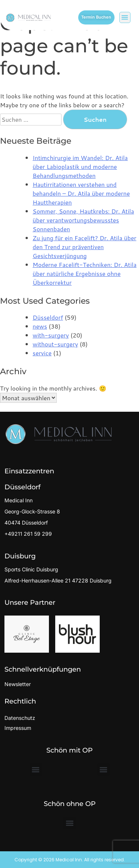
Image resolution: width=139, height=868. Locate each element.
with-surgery (51, 335)
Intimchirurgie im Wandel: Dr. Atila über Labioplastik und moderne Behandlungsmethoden (80, 167)
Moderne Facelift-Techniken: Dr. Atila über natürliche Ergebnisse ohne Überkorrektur (85, 273)
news (40, 326)
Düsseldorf (48, 317)
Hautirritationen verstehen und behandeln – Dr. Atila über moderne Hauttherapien (81, 193)
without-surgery (55, 344)
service (42, 353)
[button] (125, 18)
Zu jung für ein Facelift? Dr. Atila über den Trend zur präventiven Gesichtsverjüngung (85, 247)
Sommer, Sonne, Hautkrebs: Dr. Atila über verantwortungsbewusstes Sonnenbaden (83, 220)
